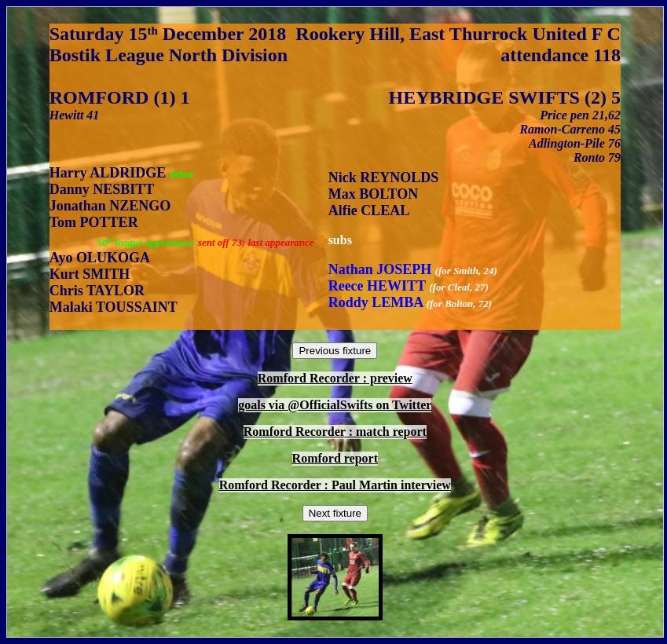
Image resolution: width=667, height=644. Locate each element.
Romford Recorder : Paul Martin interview (335, 485)
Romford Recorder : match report (335, 432)
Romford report (335, 458)
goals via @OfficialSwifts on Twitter (335, 405)
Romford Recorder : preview (335, 378)
